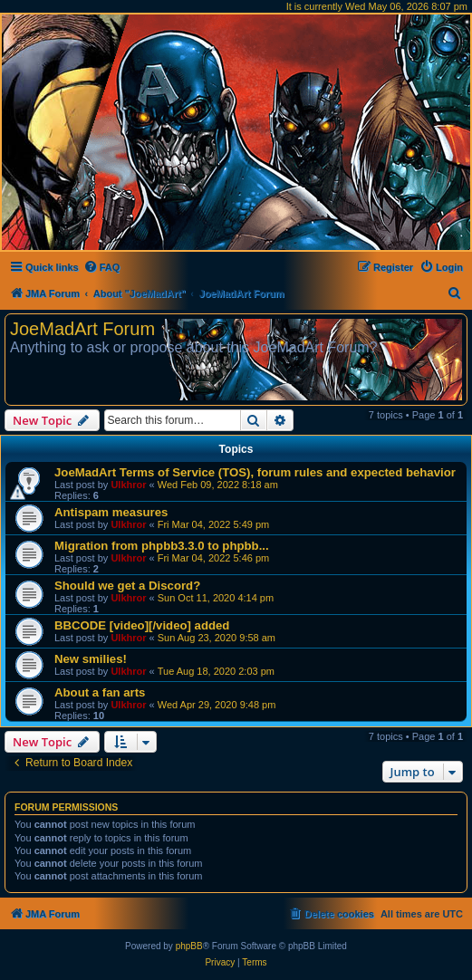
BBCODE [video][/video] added (142, 625)
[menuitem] (102, 267)
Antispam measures (111, 512)
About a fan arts (100, 692)
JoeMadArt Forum (82, 329)
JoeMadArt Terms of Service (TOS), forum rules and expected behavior (255, 472)
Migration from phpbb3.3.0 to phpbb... (162, 546)
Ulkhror (128, 485)
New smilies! (91, 659)
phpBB (189, 946)
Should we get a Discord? (127, 586)
